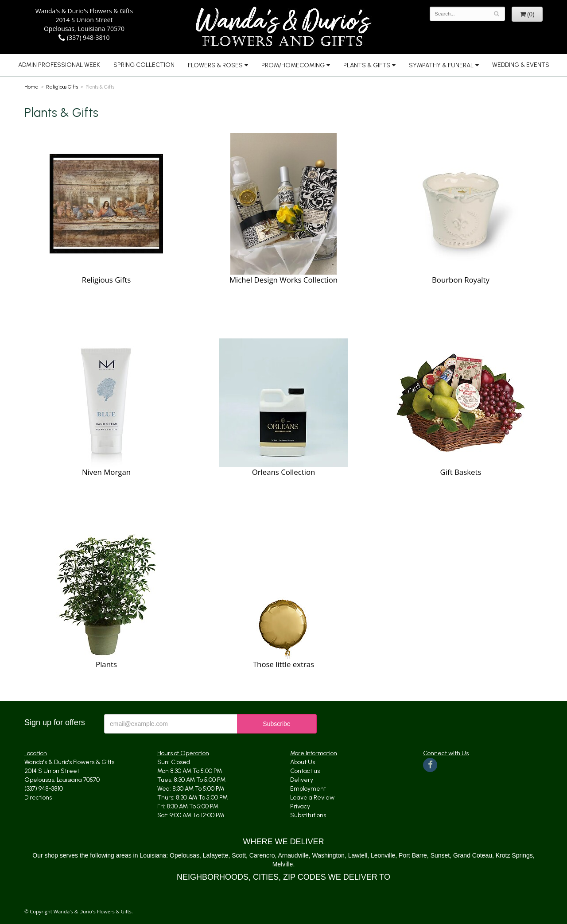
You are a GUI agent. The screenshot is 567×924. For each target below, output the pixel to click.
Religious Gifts (62, 87)
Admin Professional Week (59, 65)
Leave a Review (312, 798)
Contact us (305, 771)
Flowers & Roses (215, 65)
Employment (308, 789)
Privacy (300, 806)
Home (31, 87)
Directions (38, 798)
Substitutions (308, 815)
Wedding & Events (521, 65)
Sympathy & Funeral (441, 65)
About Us (303, 762)
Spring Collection (144, 65)
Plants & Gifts (367, 65)
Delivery (302, 780)
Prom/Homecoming (293, 65)
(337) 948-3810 (84, 37)
